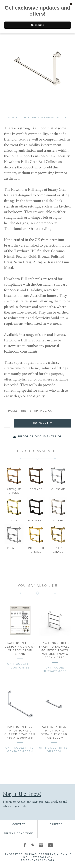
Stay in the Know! (22, 794)
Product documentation (40, 436)
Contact (19, 824)
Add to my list (43, 423)
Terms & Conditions (19, 833)
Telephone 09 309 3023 (38, 860)
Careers (56, 824)
